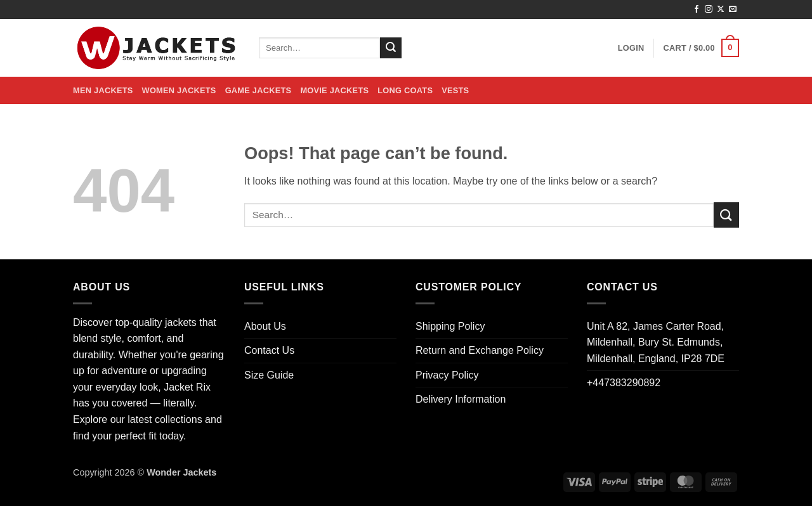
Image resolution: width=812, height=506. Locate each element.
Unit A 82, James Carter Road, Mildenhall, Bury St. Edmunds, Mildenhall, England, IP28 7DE (656, 342)
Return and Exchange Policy (480, 350)
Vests (455, 90)
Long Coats (405, 90)
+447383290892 (624, 383)
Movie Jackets (334, 90)
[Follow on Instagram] (709, 10)
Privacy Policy (447, 375)
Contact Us (269, 350)
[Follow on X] (721, 10)
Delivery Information (461, 399)
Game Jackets (259, 90)
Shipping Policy (450, 326)
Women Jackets (179, 90)
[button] (631, 48)
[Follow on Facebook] (697, 10)
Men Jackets (103, 90)
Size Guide (269, 375)
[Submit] (391, 48)
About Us (265, 326)
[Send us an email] (733, 10)
